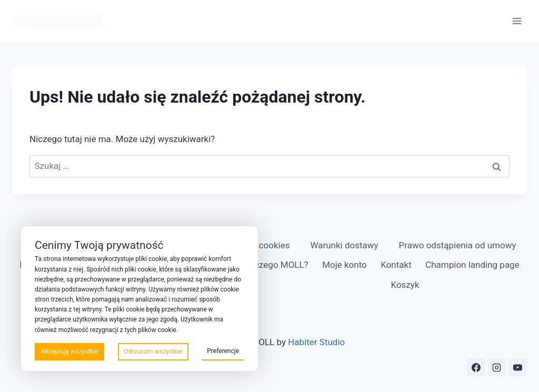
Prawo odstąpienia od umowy (458, 245)
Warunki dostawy (344, 245)
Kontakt (396, 265)
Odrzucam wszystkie (153, 351)
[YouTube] (517, 367)
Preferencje (223, 351)
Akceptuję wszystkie (69, 351)
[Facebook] (476, 367)
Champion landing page (472, 265)
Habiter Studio (316, 342)
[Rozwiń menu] (517, 21)
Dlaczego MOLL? (275, 265)
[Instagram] (497, 367)
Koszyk (405, 285)
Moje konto (345, 265)
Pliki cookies (265, 245)
